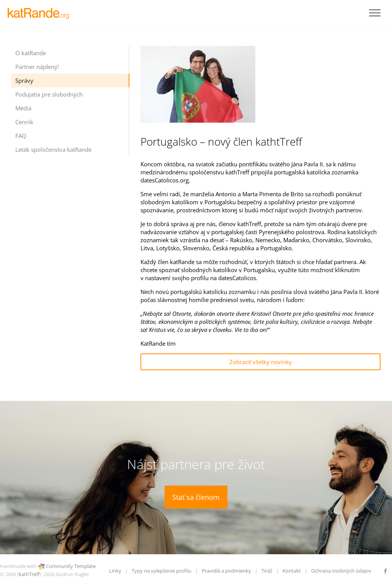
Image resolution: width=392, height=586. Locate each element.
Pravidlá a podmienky (226, 571)
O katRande (31, 53)
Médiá (23, 108)
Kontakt (292, 571)
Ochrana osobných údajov (341, 571)
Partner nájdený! (37, 67)
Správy (24, 80)
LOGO (40, 13)
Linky (115, 571)
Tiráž (267, 571)
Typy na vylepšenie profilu (162, 571)
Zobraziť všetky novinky (261, 362)
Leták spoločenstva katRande (53, 149)
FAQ (21, 136)
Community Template (71, 566)
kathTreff (29, 574)
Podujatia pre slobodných (49, 94)
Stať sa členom (196, 497)
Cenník (24, 122)
